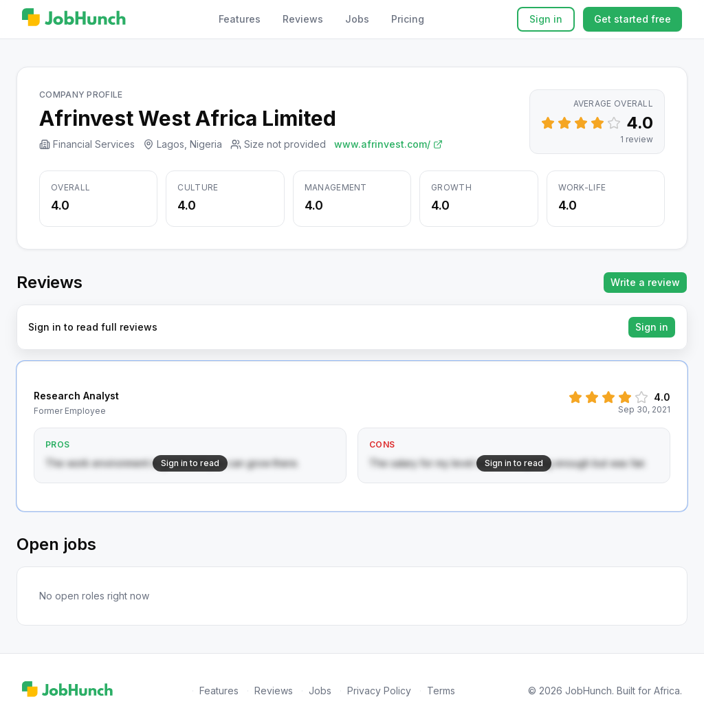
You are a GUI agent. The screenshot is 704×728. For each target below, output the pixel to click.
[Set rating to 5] (614, 123)
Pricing (408, 19)
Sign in (546, 19)
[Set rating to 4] (597, 123)
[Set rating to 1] (548, 123)
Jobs (357, 19)
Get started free (632, 19)
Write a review (645, 282)
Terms (441, 691)
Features (240, 19)
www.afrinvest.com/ (388, 144)
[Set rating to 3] (581, 123)
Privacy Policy (379, 691)
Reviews (303, 19)
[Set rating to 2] (564, 123)
